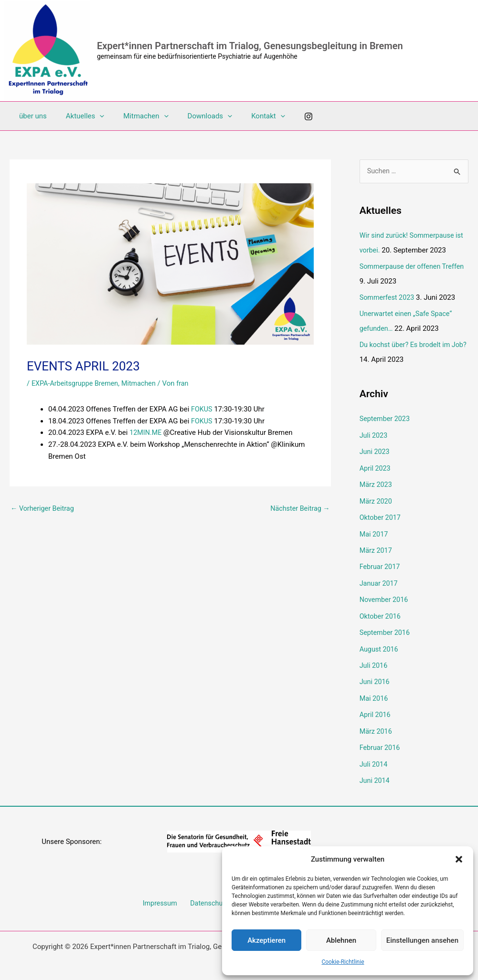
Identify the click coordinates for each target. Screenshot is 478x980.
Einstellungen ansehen (422, 940)
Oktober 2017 (381, 514)
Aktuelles (78, 116)
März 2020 (377, 498)
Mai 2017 (374, 530)
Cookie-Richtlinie (343, 962)
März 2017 (377, 546)
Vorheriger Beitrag (44, 509)
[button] (459, 859)
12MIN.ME (146, 432)
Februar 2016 (381, 739)
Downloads (193, 116)
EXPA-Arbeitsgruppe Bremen (77, 383)
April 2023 (376, 465)
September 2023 (386, 417)
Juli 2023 (374, 433)
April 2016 (376, 707)
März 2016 (377, 723)
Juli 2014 (374, 756)
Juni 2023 (375, 449)
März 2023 (377, 482)
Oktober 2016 (381, 611)
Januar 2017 (380, 578)
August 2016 (380, 643)
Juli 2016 (374, 659)
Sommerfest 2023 (388, 297)
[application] (92, 116)
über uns (31, 116)
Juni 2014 (375, 771)
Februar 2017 (381, 562)
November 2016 (385, 594)
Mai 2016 (374, 691)
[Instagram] (285, 116)
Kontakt (247, 116)
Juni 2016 (375, 675)
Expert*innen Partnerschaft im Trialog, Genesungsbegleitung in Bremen (250, 46)
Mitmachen (134, 116)
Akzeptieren (266, 940)
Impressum (163, 895)
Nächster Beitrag (298, 509)
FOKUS (203, 409)
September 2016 (386, 627)
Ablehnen (341, 940)
